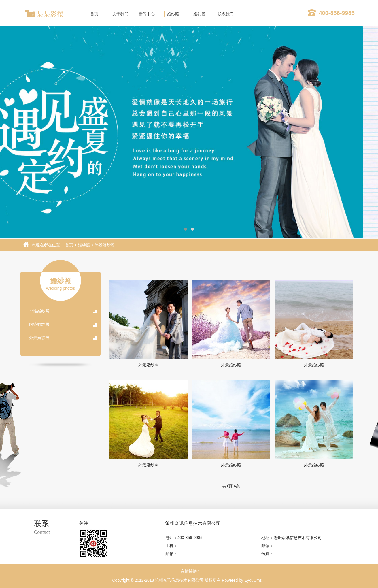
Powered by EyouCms (241, 580)
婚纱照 (84, 245)
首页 (69, 245)
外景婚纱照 (105, 245)
